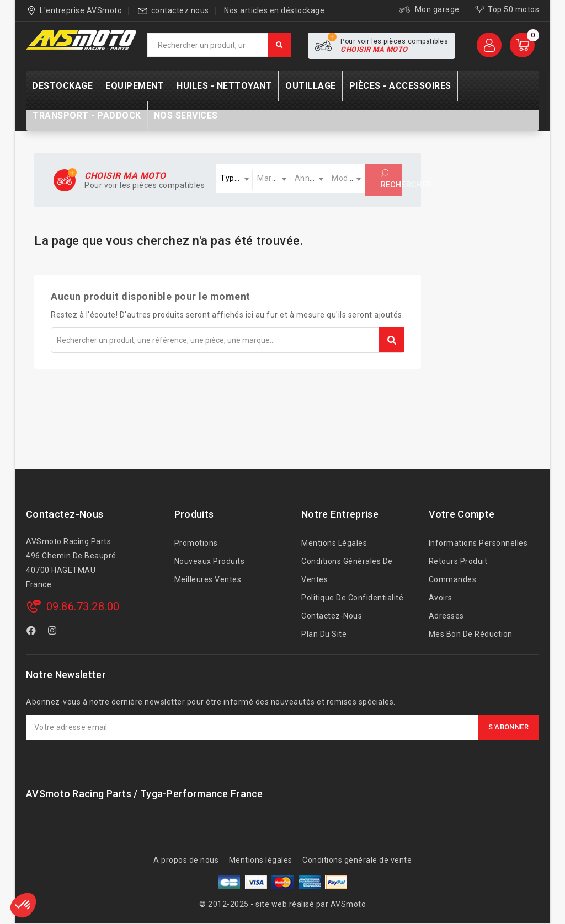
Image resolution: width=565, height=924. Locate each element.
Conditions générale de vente (357, 860)
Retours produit (458, 561)
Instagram (54, 632)
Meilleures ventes (208, 579)
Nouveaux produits (210, 561)
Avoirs (441, 598)
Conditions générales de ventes (347, 570)
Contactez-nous (65, 514)
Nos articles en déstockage (274, 10)
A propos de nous (186, 860)
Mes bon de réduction (471, 634)
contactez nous (180, 10)
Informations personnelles (478, 543)
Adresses (446, 616)
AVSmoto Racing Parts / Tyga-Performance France (145, 794)
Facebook (33, 632)
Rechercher (391, 179)
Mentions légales (334, 543)
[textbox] (234, 178)
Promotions (196, 543)
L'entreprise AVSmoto (81, 10)
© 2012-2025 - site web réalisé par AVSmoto (282, 904)
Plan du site (324, 634)
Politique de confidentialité (352, 598)
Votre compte (462, 514)
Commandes (453, 579)
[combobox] (234, 178)
